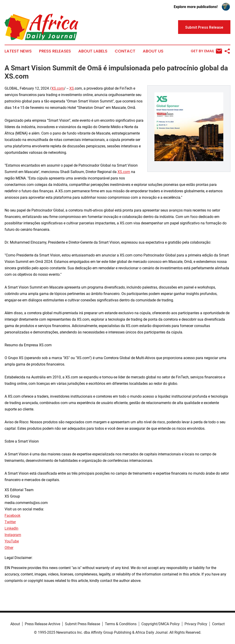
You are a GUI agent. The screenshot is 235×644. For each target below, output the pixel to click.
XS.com (58, 88)
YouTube (12, 541)
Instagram (13, 535)
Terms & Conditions (121, 624)
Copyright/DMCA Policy (161, 624)
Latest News (18, 51)
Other (9, 548)
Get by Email (206, 51)
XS (72, 88)
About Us (153, 51)
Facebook (13, 516)
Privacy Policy (196, 624)
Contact (125, 51)
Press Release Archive (42, 624)
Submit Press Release (83, 624)
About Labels (93, 51)
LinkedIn (11, 528)
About (15, 624)
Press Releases (55, 51)
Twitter (10, 522)
